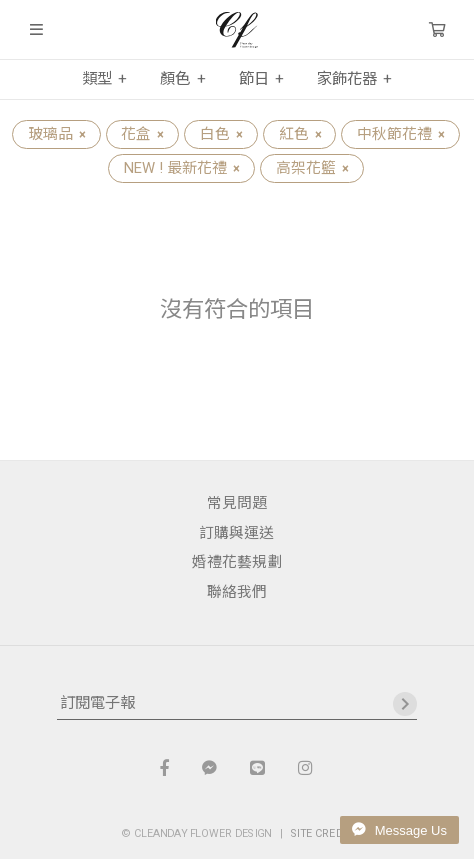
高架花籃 (312, 168)
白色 (221, 134)
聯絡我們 (237, 592)
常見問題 (237, 503)
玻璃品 (56, 134)
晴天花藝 (236, 30)
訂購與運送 (236, 533)
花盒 (142, 134)
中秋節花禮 (400, 134)
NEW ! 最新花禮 (181, 168)
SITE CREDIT (321, 833)
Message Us (399, 830)
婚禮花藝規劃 (237, 562)
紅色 (300, 134)
